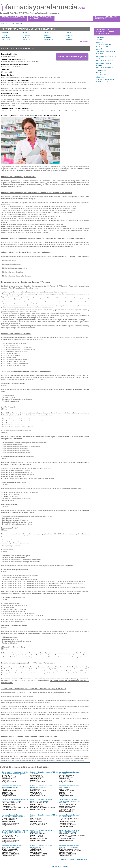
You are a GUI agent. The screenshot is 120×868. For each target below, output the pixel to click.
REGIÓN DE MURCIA (103, 82)
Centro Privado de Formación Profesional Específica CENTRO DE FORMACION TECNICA (15, 832)
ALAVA (25, 33)
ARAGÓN (99, 40)
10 (79, 860)
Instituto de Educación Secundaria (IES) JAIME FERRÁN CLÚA (70, 831)
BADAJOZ (48, 35)
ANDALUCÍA (100, 38)
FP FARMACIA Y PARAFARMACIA (11, 24)
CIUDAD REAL (49, 40)
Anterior (64, 860)
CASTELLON (27, 40)
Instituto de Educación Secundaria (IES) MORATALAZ (70, 816)
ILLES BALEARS (101, 75)
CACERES (48, 38)
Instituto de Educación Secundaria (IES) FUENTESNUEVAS (41, 787)
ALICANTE (69, 33)
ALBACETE (48, 33)
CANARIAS (99, 42)
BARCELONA (6, 38)
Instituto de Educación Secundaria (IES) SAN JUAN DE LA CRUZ (70, 847)
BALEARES (69, 35)
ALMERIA (5, 35)
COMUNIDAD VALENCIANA (105, 68)
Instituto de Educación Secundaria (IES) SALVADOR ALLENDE (13, 847)
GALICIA (98, 73)
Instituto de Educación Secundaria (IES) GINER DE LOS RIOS (13, 787)
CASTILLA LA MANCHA (103, 45)
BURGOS (26, 38)
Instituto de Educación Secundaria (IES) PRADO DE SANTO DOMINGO (14, 816)
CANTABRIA (6, 40)
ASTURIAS (27, 35)
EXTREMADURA (101, 70)
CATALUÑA (99, 49)
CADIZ (68, 38)
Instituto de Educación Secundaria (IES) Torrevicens (70, 787)
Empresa (65, 866)
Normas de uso (57, 866)
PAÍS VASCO (100, 77)
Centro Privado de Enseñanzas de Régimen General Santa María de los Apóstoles (16, 773)
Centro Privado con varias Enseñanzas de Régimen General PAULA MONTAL (15, 800)
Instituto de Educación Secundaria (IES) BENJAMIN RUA (41, 847)
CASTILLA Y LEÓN (102, 47)
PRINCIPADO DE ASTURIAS (105, 80)
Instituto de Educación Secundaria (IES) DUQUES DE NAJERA (41, 800)
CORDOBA (69, 40)
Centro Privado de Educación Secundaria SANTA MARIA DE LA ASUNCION (70, 801)
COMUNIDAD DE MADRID (104, 61)
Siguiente (84, 860)
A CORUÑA (6, 33)
